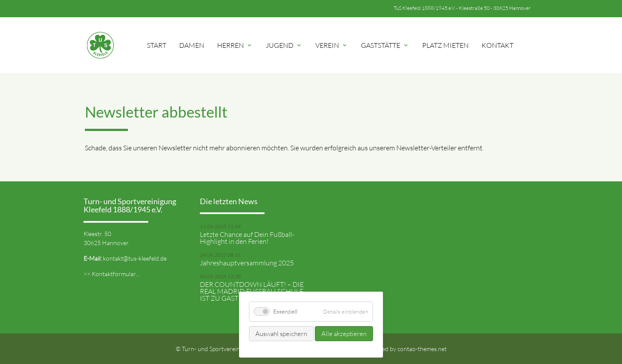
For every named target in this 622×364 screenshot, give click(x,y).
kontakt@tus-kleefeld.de (135, 258)
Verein (332, 45)
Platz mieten (445, 45)
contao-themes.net (422, 349)
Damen (192, 45)
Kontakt (498, 45)
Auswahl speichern (281, 334)
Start (157, 45)
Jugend (284, 45)
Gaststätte (385, 45)
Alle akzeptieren (344, 334)
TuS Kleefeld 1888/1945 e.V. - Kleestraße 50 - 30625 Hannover (462, 8)
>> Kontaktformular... (112, 274)
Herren (235, 45)
